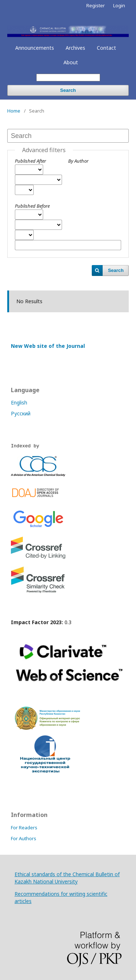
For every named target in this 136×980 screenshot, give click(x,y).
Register (96, 5)
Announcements (35, 48)
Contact (106, 48)
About (71, 62)
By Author (78, 161)
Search (68, 90)
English (19, 402)
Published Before (32, 206)
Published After (30, 161)
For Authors (24, 838)
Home (14, 111)
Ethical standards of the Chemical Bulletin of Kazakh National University (67, 878)
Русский (21, 413)
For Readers (24, 827)
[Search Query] (68, 78)
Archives (75, 48)
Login (119, 5)
